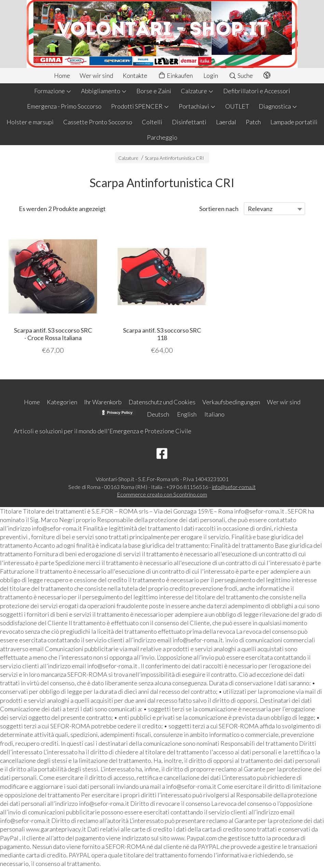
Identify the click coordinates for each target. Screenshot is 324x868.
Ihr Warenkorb (103, 402)
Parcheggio (162, 137)
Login (211, 75)
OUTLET (237, 106)
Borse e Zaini (154, 91)
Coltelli (152, 122)
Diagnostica (278, 106)
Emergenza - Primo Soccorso (64, 106)
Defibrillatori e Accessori (257, 91)
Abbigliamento (104, 91)
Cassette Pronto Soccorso (98, 122)
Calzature (197, 91)
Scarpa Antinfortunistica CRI (174, 158)
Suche (241, 75)
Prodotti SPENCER (140, 106)
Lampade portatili (294, 122)
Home (62, 75)
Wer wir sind (96, 75)
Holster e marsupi (30, 122)
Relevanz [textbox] (260, 209)
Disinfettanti (189, 122)
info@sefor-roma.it (234, 487)
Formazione (53, 91)
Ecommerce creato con (162, 494)
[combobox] (274, 209)
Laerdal (226, 122)
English (187, 414)
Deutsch (158, 414)
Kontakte (135, 75)
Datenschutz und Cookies (162, 402)
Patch (253, 122)
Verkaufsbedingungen (231, 402)
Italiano (214, 414)
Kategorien (62, 402)
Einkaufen (175, 76)
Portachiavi (197, 106)
